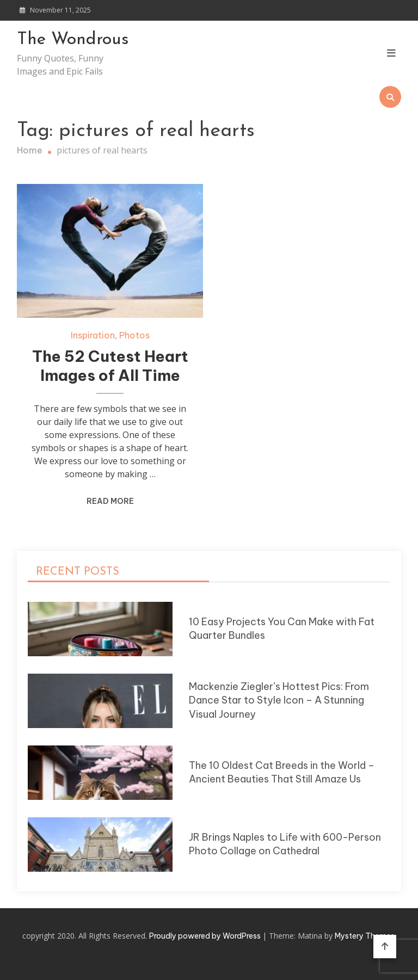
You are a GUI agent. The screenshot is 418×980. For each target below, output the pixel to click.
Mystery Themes (365, 936)
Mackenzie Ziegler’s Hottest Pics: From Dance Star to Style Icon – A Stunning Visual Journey (279, 700)
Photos (134, 335)
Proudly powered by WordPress (206, 936)
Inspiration (93, 335)
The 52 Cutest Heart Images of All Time (110, 366)
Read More (110, 501)
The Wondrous (73, 40)
